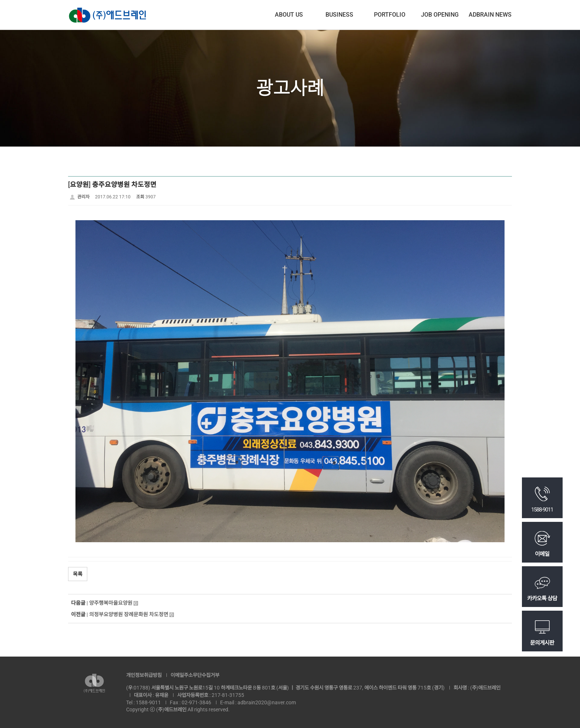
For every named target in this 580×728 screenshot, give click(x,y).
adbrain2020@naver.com (267, 702)
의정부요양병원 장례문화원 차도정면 (129, 614)
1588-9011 (148, 702)
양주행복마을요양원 (111, 603)
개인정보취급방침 (144, 675)
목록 (78, 574)
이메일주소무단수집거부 (195, 675)
